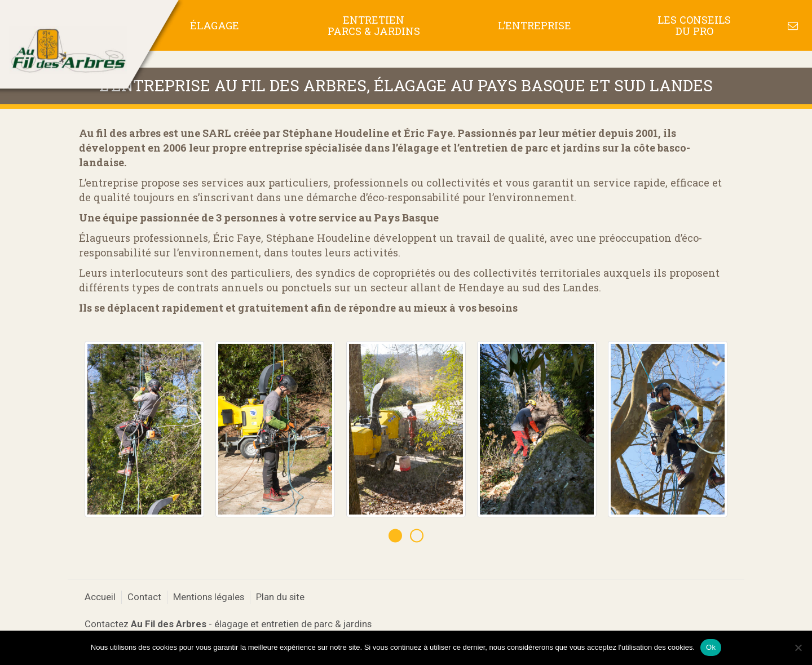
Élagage (215, 25)
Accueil (100, 597)
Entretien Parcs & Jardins (374, 25)
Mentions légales (209, 597)
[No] (798, 648)
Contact (144, 597)
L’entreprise (535, 25)
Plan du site (280, 597)
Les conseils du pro (694, 25)
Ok (711, 647)
